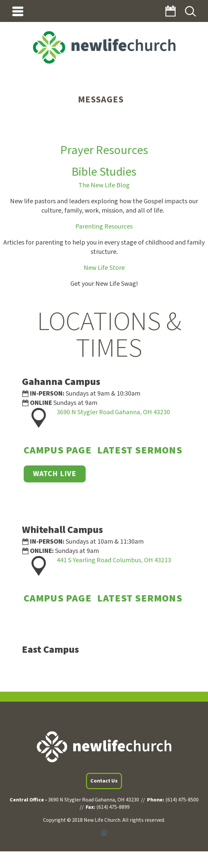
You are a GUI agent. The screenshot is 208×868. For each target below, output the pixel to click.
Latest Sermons (140, 450)
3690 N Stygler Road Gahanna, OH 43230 (113, 412)
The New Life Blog (104, 185)
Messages (101, 100)
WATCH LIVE (55, 474)
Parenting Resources (104, 227)
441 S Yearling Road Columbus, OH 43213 (114, 560)
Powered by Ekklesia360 (104, 833)
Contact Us (104, 781)
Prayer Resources (104, 150)
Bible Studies (104, 172)
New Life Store (104, 268)
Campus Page (58, 450)
